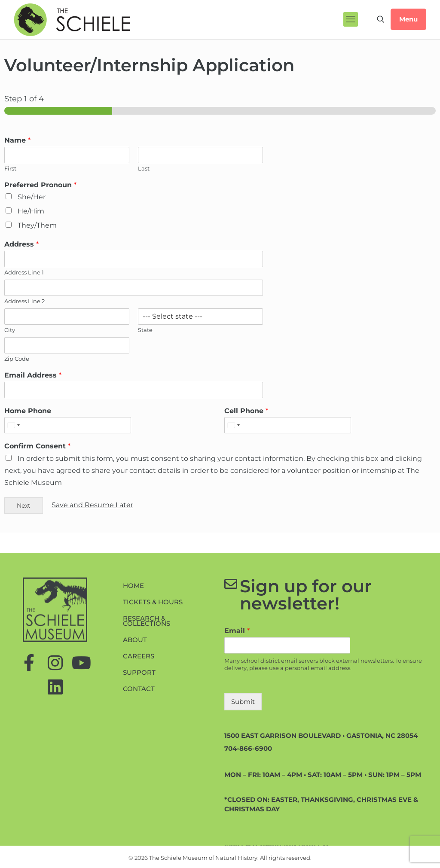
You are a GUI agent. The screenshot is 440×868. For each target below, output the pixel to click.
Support (139, 749)
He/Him (31, 211)
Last (144, 168)
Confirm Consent (37, 446)
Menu (408, 19)
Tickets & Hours (153, 679)
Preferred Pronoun (40, 185)
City (10, 330)
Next (24, 506)
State (145, 330)
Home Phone (28, 411)
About (135, 717)
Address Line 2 (24, 301)
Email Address (33, 375)
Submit (243, 778)
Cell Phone (246, 411)
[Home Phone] (68, 425)
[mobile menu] (351, 19)
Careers (139, 733)
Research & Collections (147, 698)
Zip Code (17, 359)
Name (17, 140)
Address (21, 244)
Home (133, 662)
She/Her (32, 197)
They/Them (37, 225)
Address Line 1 (24, 272)
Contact (139, 766)
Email (237, 708)
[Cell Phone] (288, 425)
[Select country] (13, 425)
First (10, 168)
